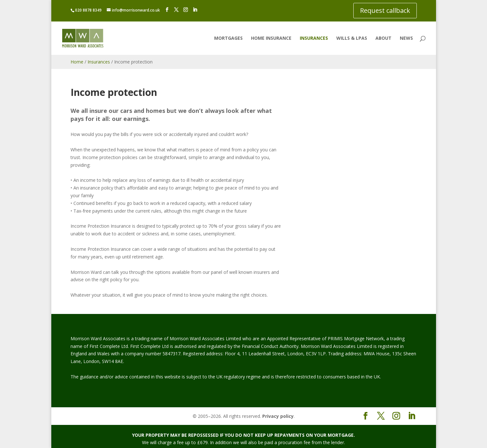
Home (77, 62)
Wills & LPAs (352, 38)
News (406, 38)
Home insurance (271, 38)
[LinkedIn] (195, 10)
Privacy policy (278, 416)
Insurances (314, 38)
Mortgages (228, 38)
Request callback (385, 10)
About (383, 38)
